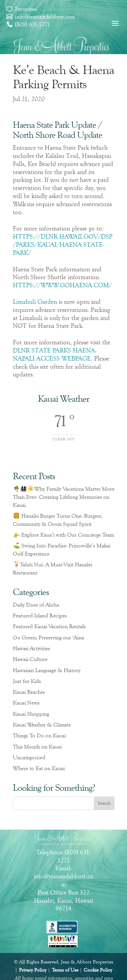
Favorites (26, 9)
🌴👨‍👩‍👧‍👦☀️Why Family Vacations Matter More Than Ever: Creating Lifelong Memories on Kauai (64, 497)
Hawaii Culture (30, 659)
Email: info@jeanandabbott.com (63, 876)
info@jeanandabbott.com (45, 17)
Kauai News (26, 703)
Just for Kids (27, 681)
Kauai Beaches (29, 692)
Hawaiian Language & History (47, 670)
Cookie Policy (98, 970)
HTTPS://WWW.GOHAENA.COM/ (62, 285)
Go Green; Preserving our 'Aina (48, 638)
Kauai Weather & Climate (42, 725)
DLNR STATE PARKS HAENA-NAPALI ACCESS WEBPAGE (55, 354)
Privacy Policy (33, 970)
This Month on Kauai (37, 747)
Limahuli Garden (35, 302)
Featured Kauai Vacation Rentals (49, 626)
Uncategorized (29, 757)
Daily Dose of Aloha (36, 605)
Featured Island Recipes (40, 616)
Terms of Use (65, 970)
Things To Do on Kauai (39, 736)
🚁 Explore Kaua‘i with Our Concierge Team (63, 535)
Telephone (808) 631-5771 (63, 856)
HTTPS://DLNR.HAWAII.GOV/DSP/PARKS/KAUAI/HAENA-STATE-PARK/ (63, 244)
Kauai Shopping (31, 714)
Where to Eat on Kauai (39, 768)
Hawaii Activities (31, 648)
